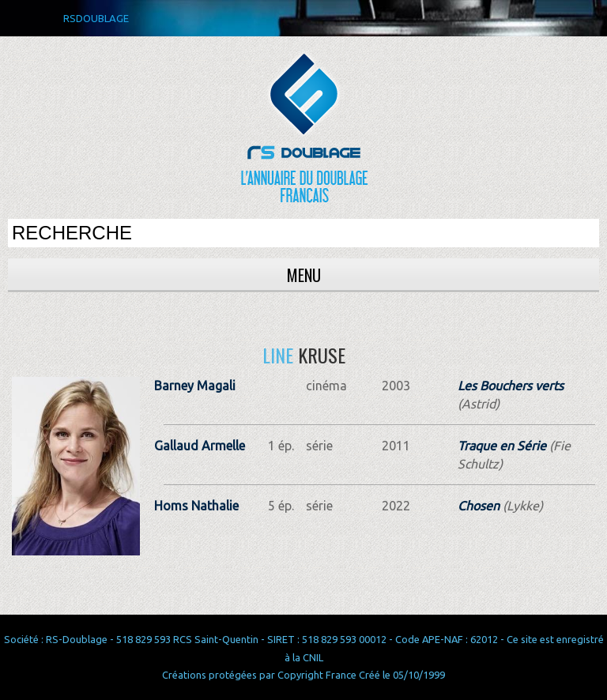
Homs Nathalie (196, 506)
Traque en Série (502, 446)
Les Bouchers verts (511, 386)
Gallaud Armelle (200, 446)
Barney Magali (195, 386)
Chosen (479, 506)
